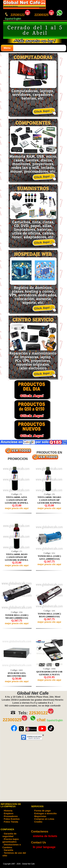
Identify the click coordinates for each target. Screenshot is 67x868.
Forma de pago (42, 811)
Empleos (9, 813)
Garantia (9, 850)
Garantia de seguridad (9, 835)
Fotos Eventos (12, 819)
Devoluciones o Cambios (12, 846)
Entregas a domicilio (45, 813)
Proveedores (11, 816)
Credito (38, 822)
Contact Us (38, 842)
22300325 (45, 15)
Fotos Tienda (11, 822)
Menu (7, 48)
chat (38, 720)
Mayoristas (40, 816)
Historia (8, 811)
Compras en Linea (44, 819)
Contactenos (40, 831)
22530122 (21, 15)
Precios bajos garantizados (11, 841)
